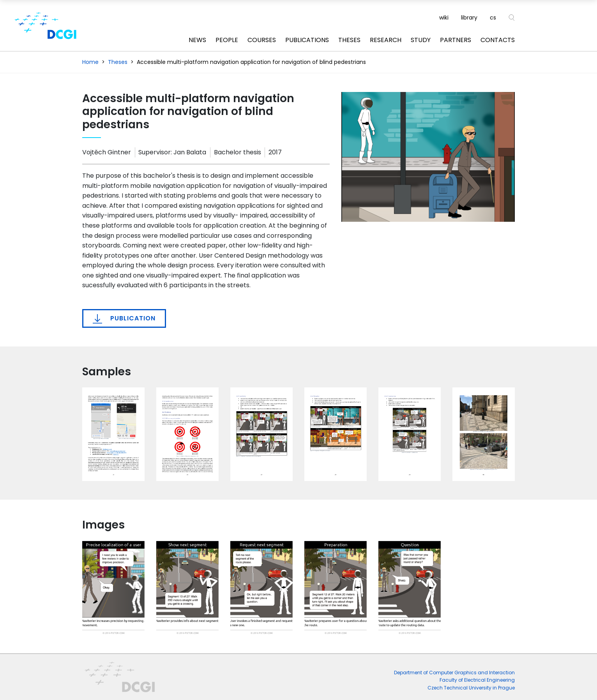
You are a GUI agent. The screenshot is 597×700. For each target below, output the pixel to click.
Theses (349, 40)
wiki (444, 18)
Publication (124, 318)
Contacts (498, 40)
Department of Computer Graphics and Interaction (454, 673)
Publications (307, 40)
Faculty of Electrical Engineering (477, 680)
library (469, 18)
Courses (262, 40)
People (227, 40)
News (197, 40)
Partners (456, 40)
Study (421, 40)
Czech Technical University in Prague (471, 688)
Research (386, 40)
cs (493, 18)
